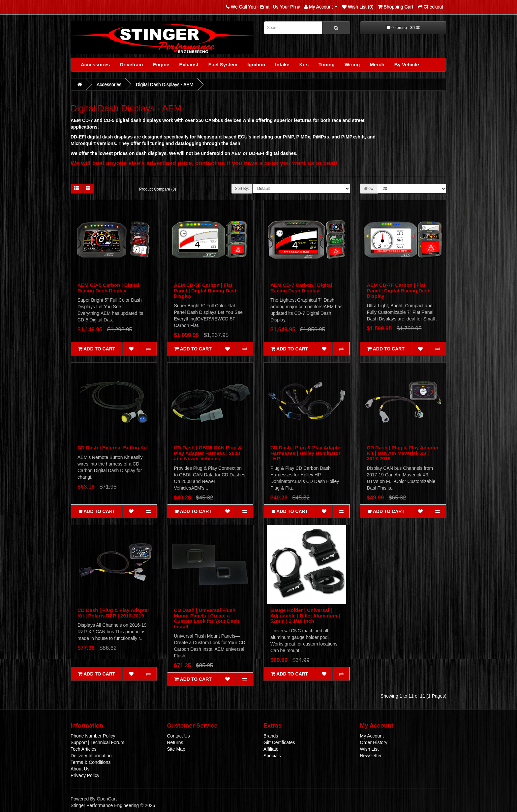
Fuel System (223, 64)
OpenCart (107, 799)
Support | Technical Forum (97, 742)
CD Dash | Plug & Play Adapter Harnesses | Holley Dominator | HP (306, 453)
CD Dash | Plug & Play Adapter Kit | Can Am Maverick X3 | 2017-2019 (403, 453)
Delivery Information (91, 756)
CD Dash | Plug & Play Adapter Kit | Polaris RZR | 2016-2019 (113, 613)
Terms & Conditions (91, 762)
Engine (161, 64)
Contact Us (179, 736)
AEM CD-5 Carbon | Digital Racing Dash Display (108, 288)
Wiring (352, 64)
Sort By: (242, 189)
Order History (374, 742)
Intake (282, 64)
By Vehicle (407, 64)
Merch (377, 64)
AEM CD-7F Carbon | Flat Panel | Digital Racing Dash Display (399, 290)
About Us (80, 769)
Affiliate (271, 749)
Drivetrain (131, 64)
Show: (369, 189)
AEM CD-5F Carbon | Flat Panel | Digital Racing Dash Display (206, 290)
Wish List (369, 749)
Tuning (327, 64)
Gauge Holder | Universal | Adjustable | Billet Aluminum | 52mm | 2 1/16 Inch (305, 616)
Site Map (176, 749)
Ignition (256, 64)
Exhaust (189, 64)
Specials (272, 756)
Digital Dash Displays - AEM (165, 84)
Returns (175, 742)
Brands (271, 736)
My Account (372, 736)
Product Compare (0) (158, 189)
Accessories (95, 64)
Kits (304, 64)
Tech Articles (84, 749)
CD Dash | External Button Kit (112, 448)
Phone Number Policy (93, 736)
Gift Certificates (279, 742)
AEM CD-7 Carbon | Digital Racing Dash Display (301, 288)
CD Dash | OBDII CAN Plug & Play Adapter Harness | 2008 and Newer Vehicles (208, 453)
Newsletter (371, 756)
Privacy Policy (85, 775)
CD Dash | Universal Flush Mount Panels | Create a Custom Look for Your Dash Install (207, 618)
